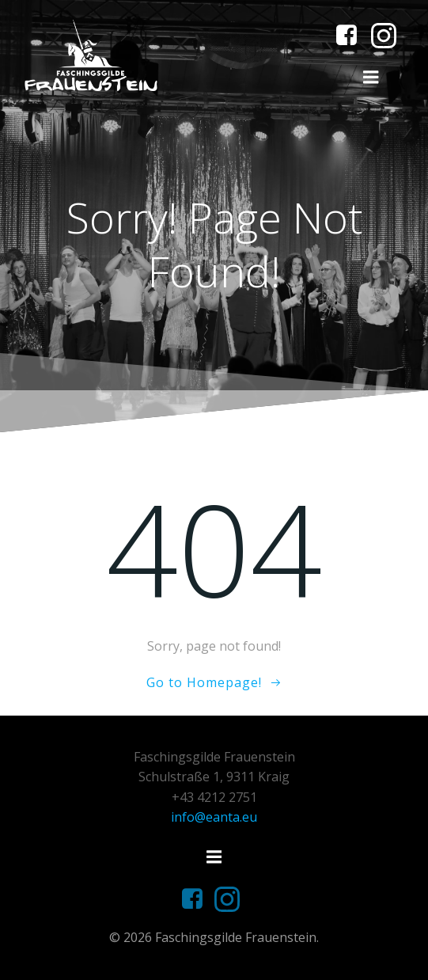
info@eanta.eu (214, 817)
